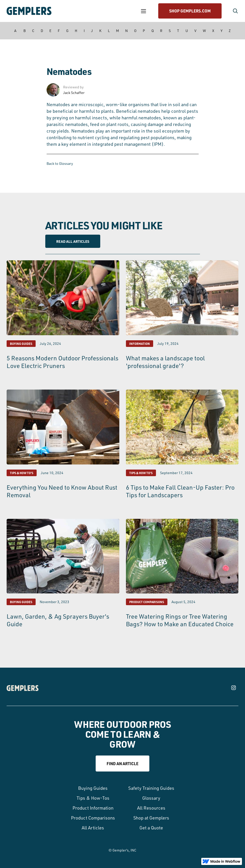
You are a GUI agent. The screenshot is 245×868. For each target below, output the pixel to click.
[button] (143, 11)
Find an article (122, 763)
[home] (70, 11)
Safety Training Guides (151, 788)
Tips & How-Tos (93, 798)
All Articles (93, 828)
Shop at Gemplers (151, 818)
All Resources (151, 808)
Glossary (151, 798)
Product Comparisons (93, 818)
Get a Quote (151, 828)
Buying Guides (93, 788)
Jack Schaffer (74, 93)
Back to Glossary (60, 163)
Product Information (93, 808)
